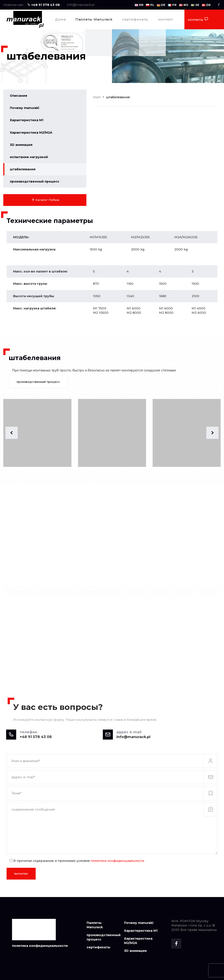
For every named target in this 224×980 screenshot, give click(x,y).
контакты (198, 19)
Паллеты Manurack (94, 19)
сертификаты (135, 19)
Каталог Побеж (45, 200)
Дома (60, 19)
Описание (19, 96)
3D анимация (21, 145)
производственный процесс (35, 181)
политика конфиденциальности (40, 946)
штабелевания (23, 169)
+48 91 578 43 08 (44, 5)
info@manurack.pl (81, 5)
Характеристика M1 (27, 120)
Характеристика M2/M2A (31, 133)
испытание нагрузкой (29, 157)
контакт (165, 19)
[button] (12, 433)
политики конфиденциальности (117, 861)
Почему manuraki (24, 108)
